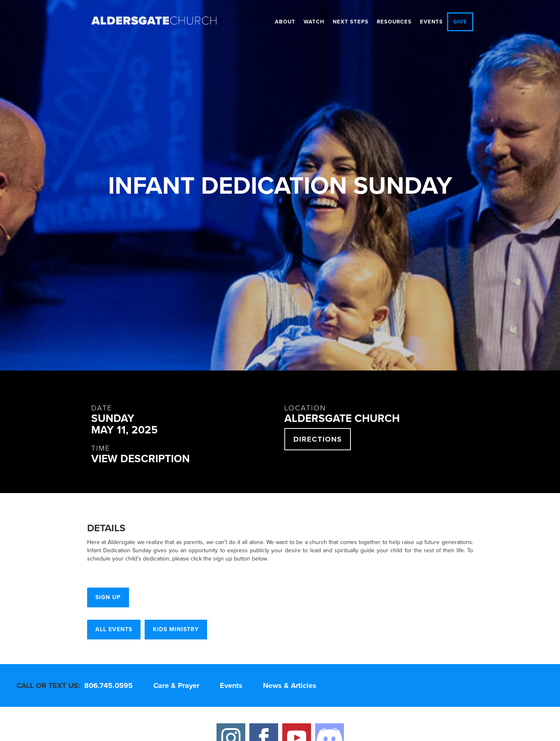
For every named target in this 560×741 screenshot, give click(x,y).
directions (318, 439)
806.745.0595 (108, 685)
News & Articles (290, 685)
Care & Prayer (176, 685)
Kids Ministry (176, 629)
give (460, 22)
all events (114, 629)
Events (431, 22)
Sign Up (108, 597)
